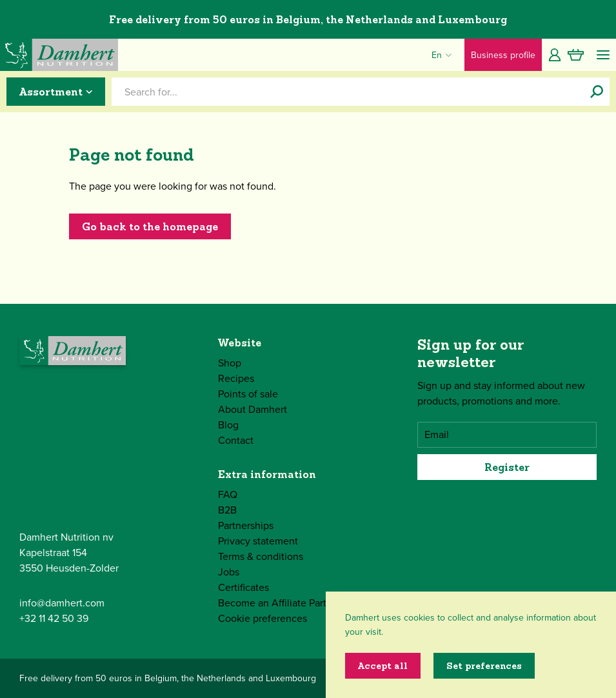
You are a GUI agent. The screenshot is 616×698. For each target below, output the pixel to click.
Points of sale (248, 394)
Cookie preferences (263, 618)
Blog (228, 425)
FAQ (228, 494)
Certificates (243, 587)
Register (507, 467)
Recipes (236, 378)
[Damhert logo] (59, 55)
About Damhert (253, 409)
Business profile (503, 55)
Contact (236, 440)
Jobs (229, 572)
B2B (227, 510)
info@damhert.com (62, 603)
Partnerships (246, 525)
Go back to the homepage (150, 226)
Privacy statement (258, 541)
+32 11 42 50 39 (54, 618)
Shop (230, 363)
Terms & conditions (261, 556)
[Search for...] (597, 92)
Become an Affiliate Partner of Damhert (306, 603)
